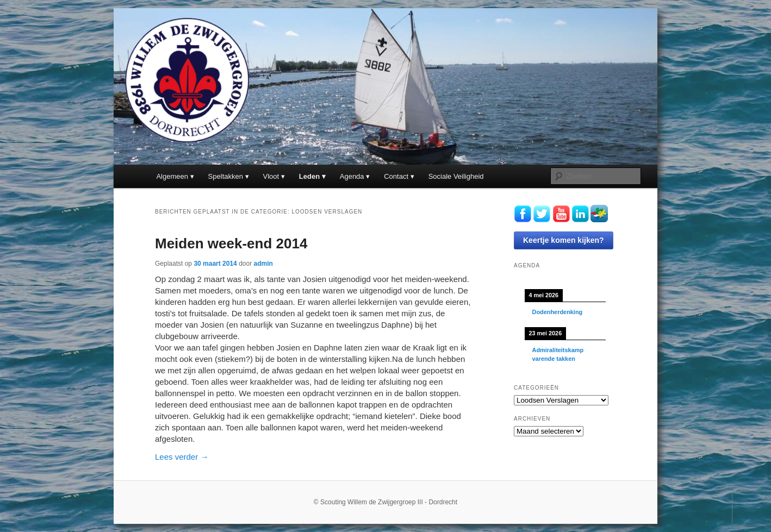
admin (263, 264)
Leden (309, 176)
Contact (396, 176)
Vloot (271, 176)
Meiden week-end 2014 (231, 243)
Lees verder (182, 457)
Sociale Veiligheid (456, 176)
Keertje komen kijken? (564, 240)
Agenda (352, 176)
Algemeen (172, 176)
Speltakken (226, 176)
